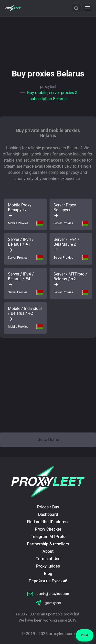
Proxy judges (48, 566)
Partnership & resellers (48, 544)
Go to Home (48, 439)
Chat (85, 635)
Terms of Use (48, 559)
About (48, 551)
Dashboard (48, 514)
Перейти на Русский (48, 581)
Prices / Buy (48, 507)
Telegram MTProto (48, 537)
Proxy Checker (48, 529)
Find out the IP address (48, 522)
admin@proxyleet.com (48, 594)
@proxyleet (48, 603)
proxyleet (48, 87)
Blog (48, 574)
